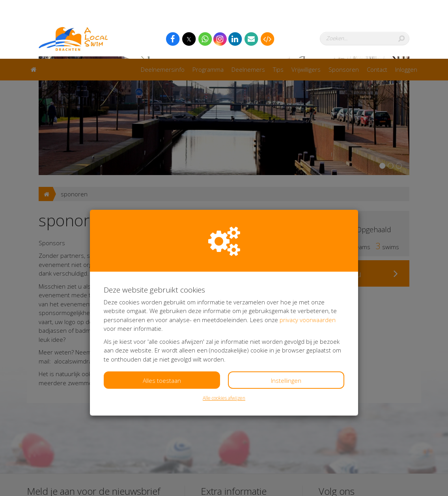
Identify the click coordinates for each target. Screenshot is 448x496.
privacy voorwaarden (308, 261)
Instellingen (286, 322)
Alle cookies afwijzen (224, 339)
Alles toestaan (162, 322)
